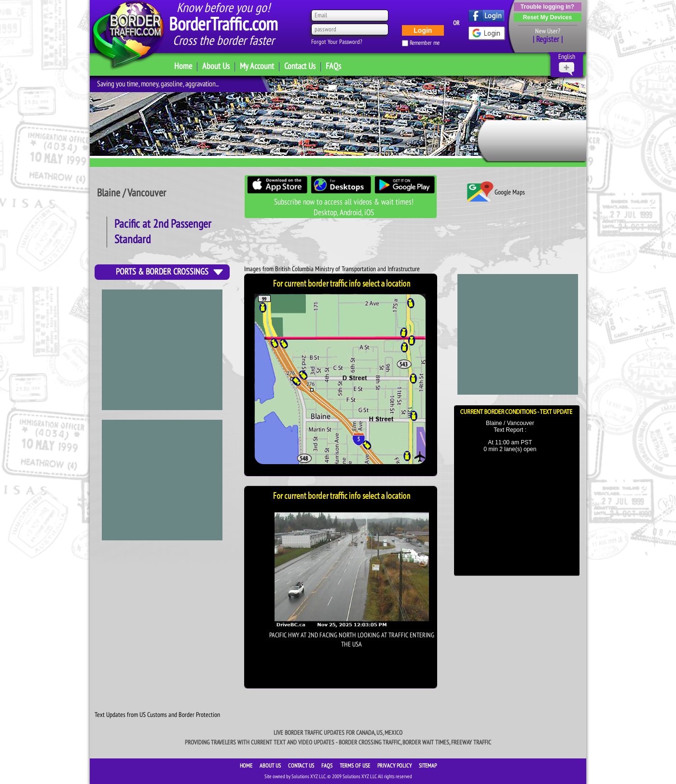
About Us (216, 66)
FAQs (333, 66)
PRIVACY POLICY (395, 766)
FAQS (328, 766)
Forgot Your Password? (337, 42)
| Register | (548, 40)
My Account (257, 66)
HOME (247, 766)
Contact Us (300, 66)
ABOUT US (271, 766)
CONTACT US (302, 766)
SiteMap (428, 766)
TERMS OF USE (356, 766)
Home (183, 66)
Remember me (425, 43)
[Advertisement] (162, 480)
